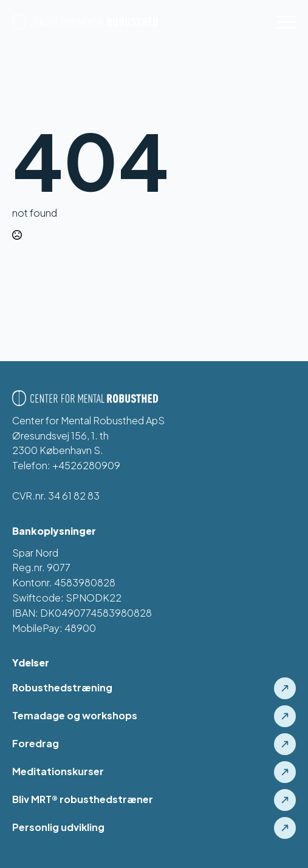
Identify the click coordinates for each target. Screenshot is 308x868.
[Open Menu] (286, 22)
